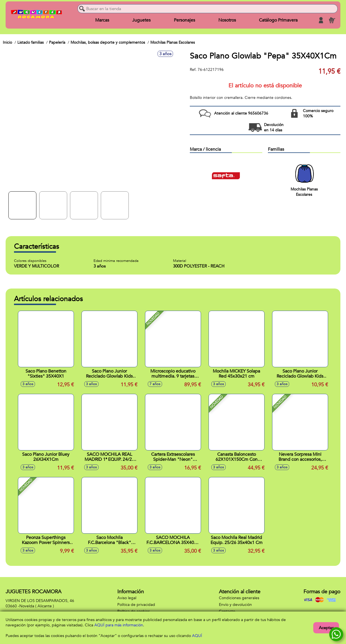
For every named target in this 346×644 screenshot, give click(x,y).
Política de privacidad (136, 605)
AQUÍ (197, 636)
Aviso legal (127, 598)
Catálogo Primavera (278, 20)
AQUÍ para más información (119, 625)
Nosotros (227, 20)
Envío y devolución (235, 605)
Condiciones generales (239, 598)
